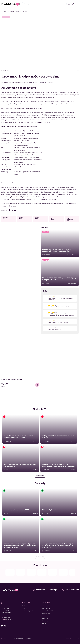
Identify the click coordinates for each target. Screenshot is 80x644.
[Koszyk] (73, 4)
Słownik (44, 623)
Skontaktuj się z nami (28, 611)
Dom (2, 11)
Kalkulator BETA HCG (47, 611)
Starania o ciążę (46, 613)
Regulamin (29, 638)
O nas (24, 606)
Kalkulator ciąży (46, 608)
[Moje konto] (69, 4)
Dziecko (44, 616)
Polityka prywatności (19, 638)
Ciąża (43, 606)
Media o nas (45, 618)
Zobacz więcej (40, 476)
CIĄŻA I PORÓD (46, 232)
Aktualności (6, 17)
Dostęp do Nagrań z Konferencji (11, 379)
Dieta (5, 11)
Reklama (25, 608)
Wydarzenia (45, 621)
